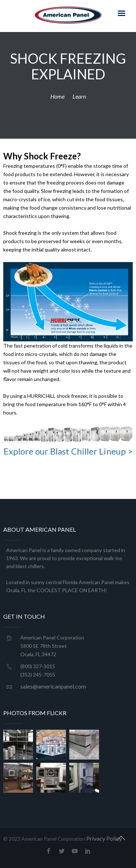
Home (57, 96)
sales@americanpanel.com (53, 686)
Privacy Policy (104, 838)
